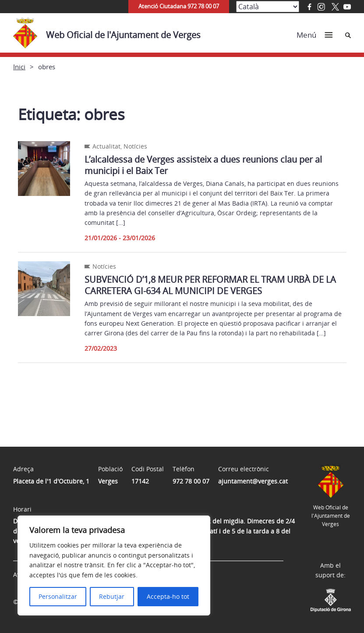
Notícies (135, 146)
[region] (114, 565)
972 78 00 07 (191, 481)
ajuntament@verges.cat (253, 481)
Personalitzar (58, 596)
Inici (19, 67)
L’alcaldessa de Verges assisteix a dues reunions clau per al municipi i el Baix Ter (203, 165)
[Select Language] (268, 7)
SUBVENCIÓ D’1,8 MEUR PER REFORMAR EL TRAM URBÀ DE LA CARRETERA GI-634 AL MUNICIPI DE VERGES (210, 285)
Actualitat (106, 146)
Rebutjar (112, 596)
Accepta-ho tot (168, 596)
